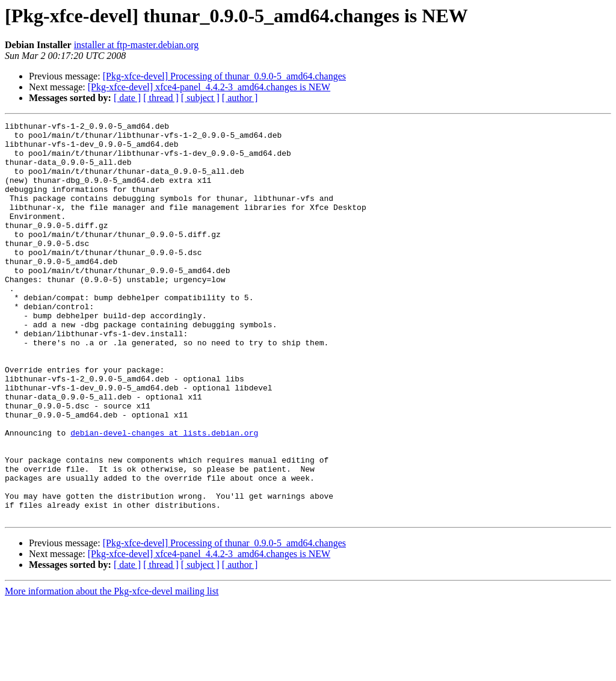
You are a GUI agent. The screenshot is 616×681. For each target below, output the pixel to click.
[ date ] (127, 98)
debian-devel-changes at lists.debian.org (164, 496)
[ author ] (240, 98)
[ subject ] (200, 98)
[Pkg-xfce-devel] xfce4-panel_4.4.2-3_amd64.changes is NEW (209, 87)
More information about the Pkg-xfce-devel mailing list (112, 670)
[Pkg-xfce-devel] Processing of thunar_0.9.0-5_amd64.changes (224, 76)
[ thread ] (161, 98)
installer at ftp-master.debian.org (137, 45)
